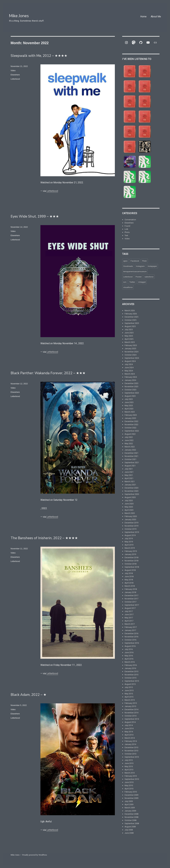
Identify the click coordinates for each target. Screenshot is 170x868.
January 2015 (130, 706)
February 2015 (131, 703)
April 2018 (129, 583)
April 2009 (129, 804)
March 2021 (130, 481)
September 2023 (132, 393)
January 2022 (130, 450)
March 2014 (130, 738)
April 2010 (129, 789)
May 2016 (129, 656)
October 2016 (130, 640)
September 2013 (132, 757)
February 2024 (131, 377)
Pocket (139, 277)
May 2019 (129, 542)
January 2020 (130, 519)
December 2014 (131, 709)
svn (125, 282)
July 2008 (129, 830)
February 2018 (131, 589)
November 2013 (131, 751)
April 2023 (129, 409)
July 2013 (129, 760)
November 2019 (131, 526)
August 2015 (130, 684)
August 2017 (130, 608)
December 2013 (131, 747)
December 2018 (131, 557)
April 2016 (129, 659)
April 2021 (129, 478)
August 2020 (130, 497)
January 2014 (130, 744)
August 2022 (130, 434)
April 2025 (129, 339)
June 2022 (129, 440)
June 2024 (129, 368)
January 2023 (130, 418)
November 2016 (131, 637)
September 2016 (132, 643)
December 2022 (131, 421)
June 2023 (129, 402)
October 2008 (130, 820)
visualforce (128, 287)
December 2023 (131, 383)
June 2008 (129, 833)
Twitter (132, 282)
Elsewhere (15, 75)
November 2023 (131, 387)
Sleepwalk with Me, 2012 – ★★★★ (39, 56)
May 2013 (129, 766)
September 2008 (132, 823)
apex (125, 261)
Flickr (145, 261)
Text (126, 235)
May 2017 (129, 618)
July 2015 (129, 687)
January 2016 (130, 668)
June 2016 (129, 652)
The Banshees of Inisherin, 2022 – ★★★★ (44, 538)
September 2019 (132, 532)
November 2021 (131, 456)
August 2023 (130, 396)
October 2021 (130, 459)
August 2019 (130, 535)
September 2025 (132, 323)
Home (143, 17)
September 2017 (132, 605)
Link (126, 229)
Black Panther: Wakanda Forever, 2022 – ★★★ (48, 373)
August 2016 (130, 646)
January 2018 (130, 592)
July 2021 (129, 469)
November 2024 (131, 352)
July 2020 (129, 500)
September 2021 (132, 462)
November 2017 (131, 599)
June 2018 (129, 576)
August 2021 (130, 466)
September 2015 (132, 681)
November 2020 (131, 491)
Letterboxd (52, 191)
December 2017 (131, 595)
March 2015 (130, 700)
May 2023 (129, 406)
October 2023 (130, 390)
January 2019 (130, 554)
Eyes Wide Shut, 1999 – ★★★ (35, 216)
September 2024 (132, 358)
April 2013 (129, 770)
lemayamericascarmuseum (135, 271)
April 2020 (129, 510)
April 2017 (129, 621)
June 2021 (129, 472)
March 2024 (130, 374)
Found (127, 226)
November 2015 (131, 675)
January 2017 (130, 630)
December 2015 (131, 671)
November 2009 (131, 798)
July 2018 (129, 573)
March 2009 (130, 808)
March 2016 (130, 662)
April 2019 (129, 545)
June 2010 (129, 782)
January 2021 (130, 485)
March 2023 (130, 412)
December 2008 (131, 814)
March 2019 (130, 548)
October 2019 (130, 529)
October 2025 (130, 320)
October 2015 (130, 678)
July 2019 (129, 538)
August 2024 (130, 361)
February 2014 (131, 741)
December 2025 (131, 317)
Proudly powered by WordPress (35, 855)
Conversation (130, 220)
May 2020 (129, 507)
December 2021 (131, 453)
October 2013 (130, 754)
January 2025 (130, 349)
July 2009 (129, 801)
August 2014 (130, 722)
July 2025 (129, 330)
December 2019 (131, 523)
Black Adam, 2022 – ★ (29, 695)
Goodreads (128, 266)
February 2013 (131, 776)
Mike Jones (19, 16)
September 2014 (132, 719)
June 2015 (129, 690)
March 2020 (130, 513)
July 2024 (129, 364)
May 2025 (129, 336)
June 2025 (129, 333)
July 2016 (129, 649)
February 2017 (131, 627)
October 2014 (130, 716)
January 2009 (130, 811)
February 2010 (131, 792)
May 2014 (129, 732)
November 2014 (131, 713)
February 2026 (131, 314)
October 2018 (130, 564)
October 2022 (130, 428)
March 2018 (130, 586)
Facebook (135, 261)
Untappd (142, 282)
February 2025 (131, 345)
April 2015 (129, 697)
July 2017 (129, 611)
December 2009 (131, 795)
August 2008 (130, 827)
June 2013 (129, 763)
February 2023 (131, 415)
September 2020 (132, 494)
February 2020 (131, 516)
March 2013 (130, 773)
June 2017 (129, 614)
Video (13, 70)
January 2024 (130, 380)
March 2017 (130, 624)
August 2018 (130, 570)
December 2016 (131, 633)
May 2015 (129, 694)
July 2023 (129, 399)
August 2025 (130, 326)
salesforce (149, 277)
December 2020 (131, 488)
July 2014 (129, 725)
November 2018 (131, 561)
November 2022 (131, 425)
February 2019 (131, 551)
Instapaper (152, 266)
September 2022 (132, 431)
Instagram (140, 266)
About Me (156, 17)
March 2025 (130, 342)
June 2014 (129, 728)
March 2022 (130, 447)
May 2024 (129, 371)
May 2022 (129, 443)
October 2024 (130, 355)
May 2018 (129, 580)
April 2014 (129, 735)
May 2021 (129, 475)
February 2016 (131, 665)
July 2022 (129, 437)
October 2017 (130, 602)
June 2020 (129, 504)
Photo (127, 232)
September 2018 (132, 567)
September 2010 (132, 779)
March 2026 (130, 311)
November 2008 (131, 817)
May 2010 (129, 785)
